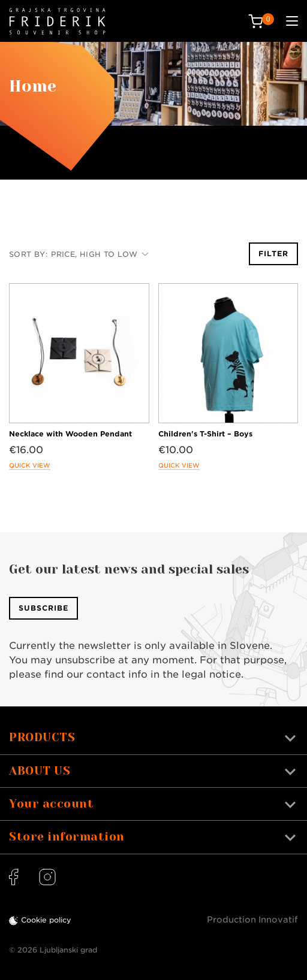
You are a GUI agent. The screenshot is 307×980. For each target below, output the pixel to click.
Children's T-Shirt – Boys (205, 434)
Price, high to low (100, 254)
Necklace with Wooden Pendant (70, 434)
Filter (273, 254)
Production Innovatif (252, 920)
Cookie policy (46, 920)
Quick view (30, 465)
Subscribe (43, 608)
